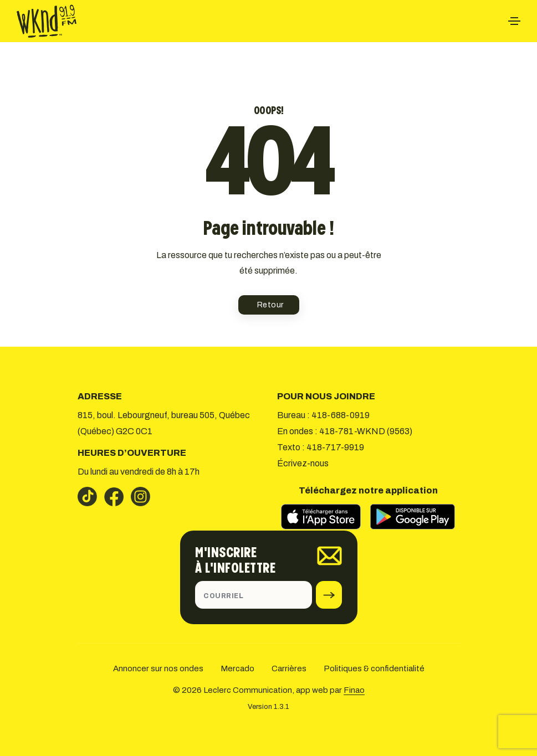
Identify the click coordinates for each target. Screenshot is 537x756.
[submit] (329, 595)
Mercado (237, 668)
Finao (354, 690)
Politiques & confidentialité (374, 668)
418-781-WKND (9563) (366, 431)
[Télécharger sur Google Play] (412, 517)
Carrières (289, 668)
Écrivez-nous (303, 463)
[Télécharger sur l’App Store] (321, 517)
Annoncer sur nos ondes (158, 668)
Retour (270, 305)
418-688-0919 (341, 415)
